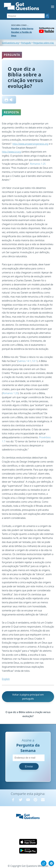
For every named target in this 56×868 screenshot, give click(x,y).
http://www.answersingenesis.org (30, 144)
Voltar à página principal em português (28, 697)
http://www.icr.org (11, 152)
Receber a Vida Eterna (22, 29)
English (6, 679)
